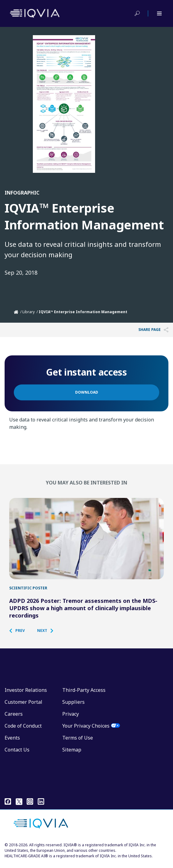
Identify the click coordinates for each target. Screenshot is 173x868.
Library (29, 312)
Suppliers (73, 707)
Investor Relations (26, 695)
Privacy (71, 719)
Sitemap (72, 755)
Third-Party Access (84, 695)
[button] (20, 636)
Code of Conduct (23, 731)
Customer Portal (23, 707)
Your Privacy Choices (86, 731)
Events (12, 743)
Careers (14, 719)
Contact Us (17, 755)
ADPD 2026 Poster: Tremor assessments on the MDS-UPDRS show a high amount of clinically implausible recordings (83, 613)
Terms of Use (78, 743)
